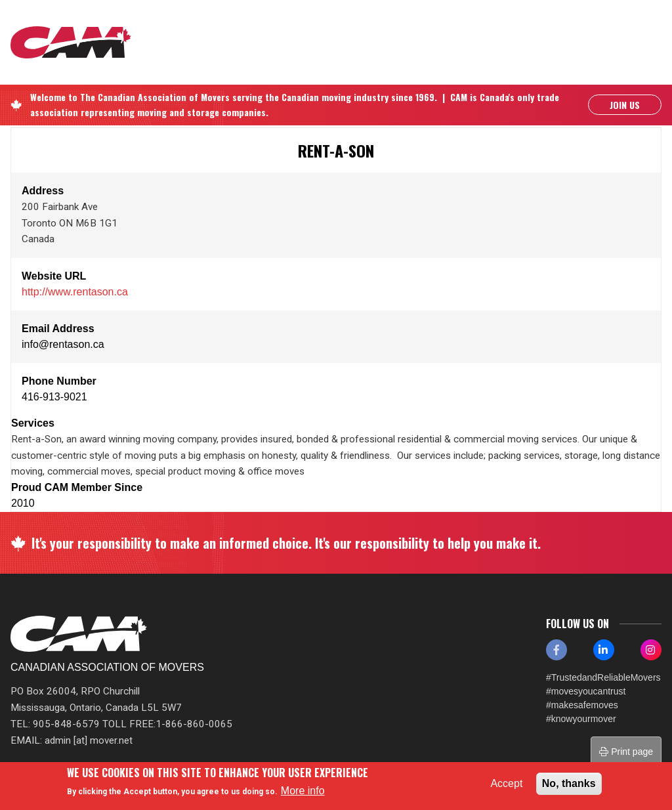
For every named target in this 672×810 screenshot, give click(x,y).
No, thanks (569, 783)
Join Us (625, 105)
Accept (506, 783)
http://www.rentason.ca (75, 292)
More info (303, 791)
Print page (626, 752)
